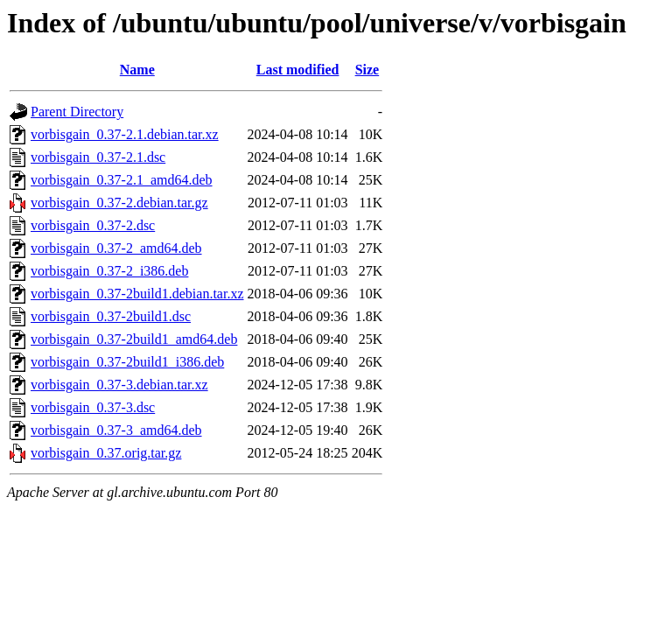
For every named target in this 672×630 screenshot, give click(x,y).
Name (137, 70)
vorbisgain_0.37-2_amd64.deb (116, 248)
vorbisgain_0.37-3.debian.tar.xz (119, 385)
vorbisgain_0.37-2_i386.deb (109, 271)
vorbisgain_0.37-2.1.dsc (98, 157)
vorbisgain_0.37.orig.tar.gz (106, 453)
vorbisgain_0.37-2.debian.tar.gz (119, 203)
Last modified (298, 70)
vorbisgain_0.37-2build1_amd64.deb (134, 339)
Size (367, 70)
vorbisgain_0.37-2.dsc (93, 225)
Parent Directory (77, 112)
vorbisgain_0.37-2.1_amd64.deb (122, 180)
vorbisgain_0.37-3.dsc (93, 407)
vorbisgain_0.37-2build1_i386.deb (127, 362)
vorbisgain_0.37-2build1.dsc (111, 316)
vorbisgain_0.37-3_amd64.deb (116, 430)
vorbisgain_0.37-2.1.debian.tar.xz (125, 134)
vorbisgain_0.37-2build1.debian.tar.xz (137, 294)
